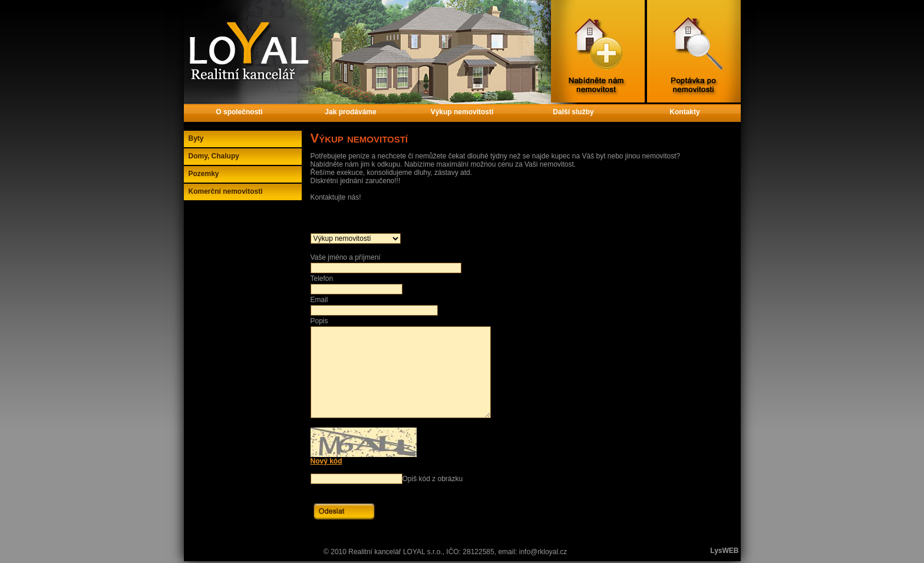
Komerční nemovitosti (226, 191)
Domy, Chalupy (214, 156)
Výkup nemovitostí (462, 112)
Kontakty (684, 112)
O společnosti (239, 112)
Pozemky (204, 174)
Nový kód (326, 461)
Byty (196, 138)
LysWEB (724, 551)
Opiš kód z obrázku (433, 479)
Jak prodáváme (350, 112)
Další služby (573, 112)
